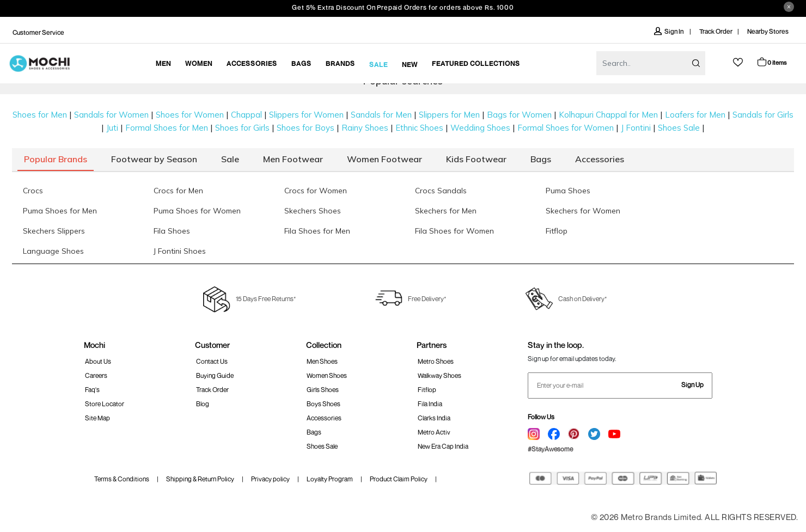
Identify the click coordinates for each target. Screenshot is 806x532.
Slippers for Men (449, 115)
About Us (98, 361)
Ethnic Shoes (419, 128)
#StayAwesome (550, 449)
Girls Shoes (323, 390)
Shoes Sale (679, 128)
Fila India (430, 404)
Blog (203, 404)
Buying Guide (215, 375)
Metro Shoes (436, 361)
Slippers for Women (306, 115)
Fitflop (427, 390)
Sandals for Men (381, 115)
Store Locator (105, 404)
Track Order (716, 31)
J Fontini (636, 128)
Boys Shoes (323, 404)
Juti (112, 128)
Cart (771, 62)
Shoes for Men (40, 115)
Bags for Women (519, 115)
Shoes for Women (190, 115)
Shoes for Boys (306, 128)
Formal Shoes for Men (167, 128)
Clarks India (434, 418)
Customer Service (38, 32)
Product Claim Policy (399, 479)
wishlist (738, 62)
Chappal (246, 115)
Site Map (97, 418)
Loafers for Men (695, 115)
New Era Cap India (443, 446)
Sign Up (692, 385)
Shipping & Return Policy (200, 479)
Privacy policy (270, 479)
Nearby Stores (768, 31)
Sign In (669, 31)
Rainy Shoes (365, 128)
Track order (212, 390)
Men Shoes (322, 361)
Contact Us (212, 361)
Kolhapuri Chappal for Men (608, 115)
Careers (96, 375)
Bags (314, 432)
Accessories (324, 418)
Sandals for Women (111, 115)
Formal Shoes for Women (566, 128)
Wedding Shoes (480, 128)
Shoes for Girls (242, 128)
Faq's (92, 390)
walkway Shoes (439, 375)
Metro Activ (434, 432)
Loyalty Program (330, 479)
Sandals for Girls (763, 115)
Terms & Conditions (122, 479)
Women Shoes (327, 375)
